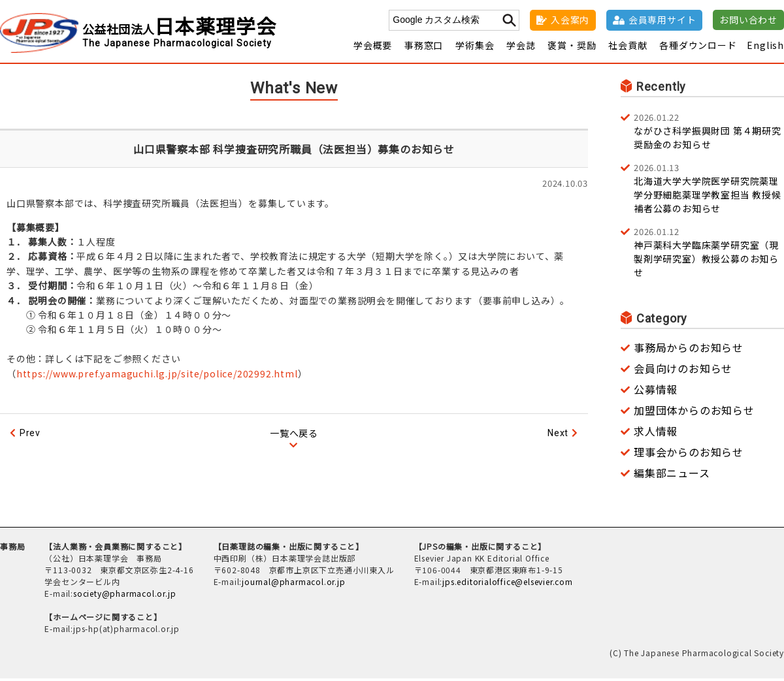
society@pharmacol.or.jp (124, 596)
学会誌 (521, 48)
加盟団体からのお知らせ (694, 413)
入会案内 (570, 20)
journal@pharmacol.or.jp (293, 584)
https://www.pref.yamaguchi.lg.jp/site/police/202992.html (157, 375)
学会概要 (373, 48)
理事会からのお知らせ (689, 454)
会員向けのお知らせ (683, 371)
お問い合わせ (748, 20)
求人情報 (656, 434)
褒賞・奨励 (572, 48)
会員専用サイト (662, 20)
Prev (30, 436)
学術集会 (475, 48)
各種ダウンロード (698, 48)
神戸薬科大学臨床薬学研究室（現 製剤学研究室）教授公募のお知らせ (709, 254)
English (765, 48)
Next (558, 436)
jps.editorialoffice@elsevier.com (508, 584)
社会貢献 (628, 48)
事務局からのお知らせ (689, 350)
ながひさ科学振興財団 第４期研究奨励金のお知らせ (709, 133)
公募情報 (656, 392)
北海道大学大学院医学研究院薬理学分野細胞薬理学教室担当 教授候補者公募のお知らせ (709, 190)
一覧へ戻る (294, 436)
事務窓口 (424, 48)
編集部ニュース (672, 475)
